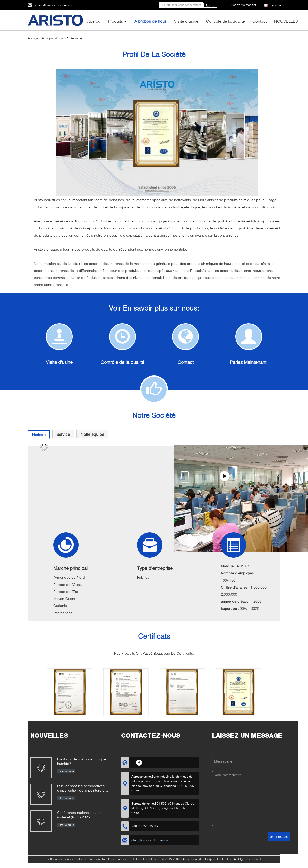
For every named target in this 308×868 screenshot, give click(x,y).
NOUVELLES (286, 21)
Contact (260, 21)
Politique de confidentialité (65, 859)
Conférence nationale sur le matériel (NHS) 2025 (79, 815)
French (275, 5)
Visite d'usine (186, 21)
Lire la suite (66, 771)
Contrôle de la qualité (225, 21)
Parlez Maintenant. (249, 362)
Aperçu (94, 21)
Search (211, 6)
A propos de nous (150, 21)
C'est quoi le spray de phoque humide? (82, 761)
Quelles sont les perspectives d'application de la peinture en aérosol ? (82, 788)
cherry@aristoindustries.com (55, 5)
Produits (116, 21)
